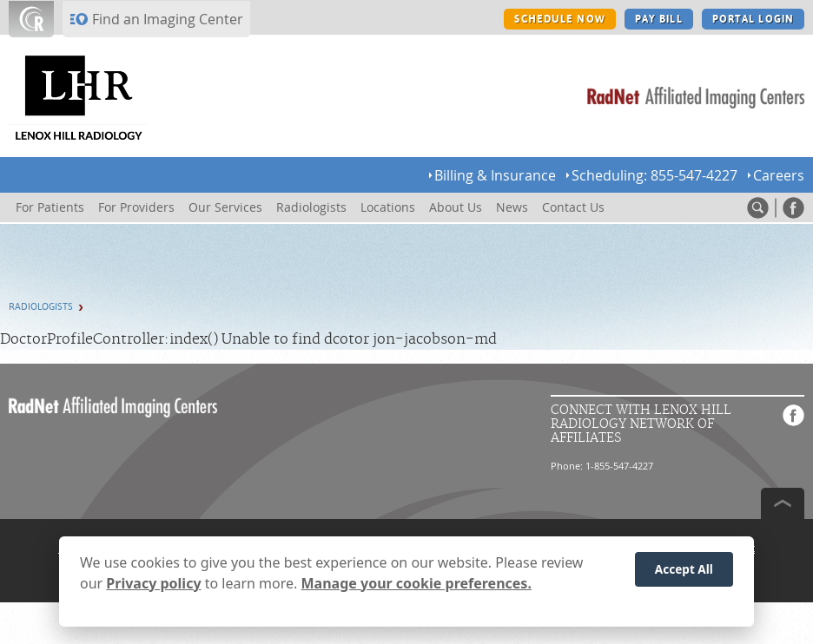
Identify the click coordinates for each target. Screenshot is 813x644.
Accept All (684, 575)
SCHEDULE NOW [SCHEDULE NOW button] (559, 19)
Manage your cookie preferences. (416, 588)
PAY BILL (659, 19)
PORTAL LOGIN (753, 19)
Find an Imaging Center (168, 19)
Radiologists (41, 307)
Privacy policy (153, 588)
